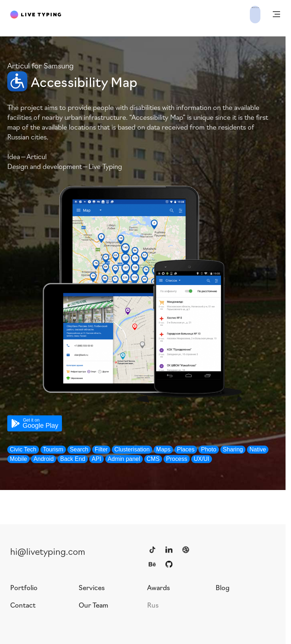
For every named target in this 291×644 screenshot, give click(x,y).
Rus (153, 605)
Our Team (93, 605)
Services (92, 587)
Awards (159, 587)
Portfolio (24, 587)
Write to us (238, 14)
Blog (223, 587)
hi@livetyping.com (48, 551)
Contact (23, 605)
